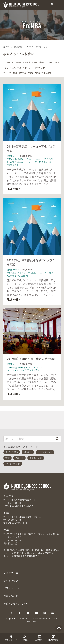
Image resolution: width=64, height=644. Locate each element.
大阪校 (7, 530)
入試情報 (39, 638)
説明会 (25, 638)
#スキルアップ (52, 62)
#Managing (9, 62)
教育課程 (18, 47)
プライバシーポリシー (16, 588)
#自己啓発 (46, 73)
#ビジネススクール (12, 68)
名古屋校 (8, 496)
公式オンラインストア (16, 604)
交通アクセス (11, 573)
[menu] (58, 5)
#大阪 (31, 73)
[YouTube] (36, 613)
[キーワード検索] (29, 439)
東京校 (7, 513)
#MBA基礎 (39, 62)
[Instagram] (44, 613)
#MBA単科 (28, 62)
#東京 (37, 73)
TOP (7, 47)
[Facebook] (20, 613)
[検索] (57, 439)
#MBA (19, 62)
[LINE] (28, 613)
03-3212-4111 (14, 520)
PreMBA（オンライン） (37, 47)
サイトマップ (11, 581)
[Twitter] (12, 613)
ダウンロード (11, 638)
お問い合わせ (11, 596)
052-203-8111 (14, 503)
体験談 (53, 638)
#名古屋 (23, 73)
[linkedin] (53, 613)
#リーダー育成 (10, 73)
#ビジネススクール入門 (34, 68)
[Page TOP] (59, 628)
